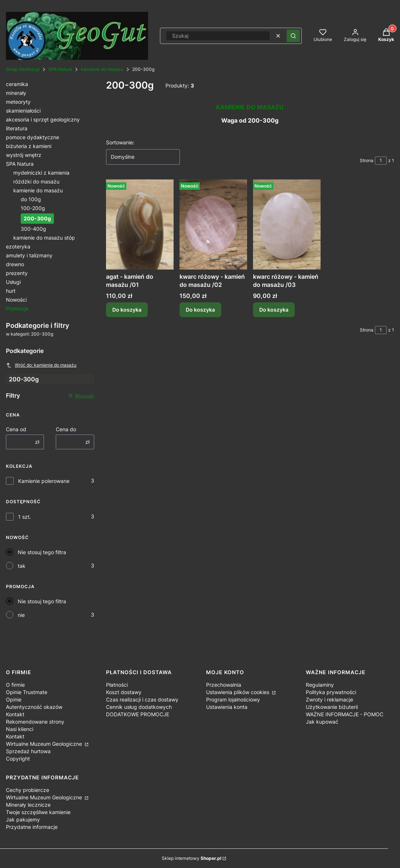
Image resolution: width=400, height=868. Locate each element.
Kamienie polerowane (44, 481)
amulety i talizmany (29, 255)
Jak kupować (322, 722)
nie (21, 615)
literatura (17, 128)
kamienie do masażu (102, 69)
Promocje (17, 308)
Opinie (14, 699)
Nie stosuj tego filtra (42, 552)
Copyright (18, 759)
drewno (15, 264)
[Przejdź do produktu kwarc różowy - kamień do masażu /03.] (287, 224)
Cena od (16, 429)
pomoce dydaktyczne (33, 137)
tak (22, 566)
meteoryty (18, 102)
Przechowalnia (224, 685)
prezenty (17, 273)
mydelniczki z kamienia (41, 173)
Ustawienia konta (227, 707)
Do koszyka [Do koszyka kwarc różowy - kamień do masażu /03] (274, 310)
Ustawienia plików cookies (238, 692)
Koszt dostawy (124, 692)
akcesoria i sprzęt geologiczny (43, 119)
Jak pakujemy (23, 819)
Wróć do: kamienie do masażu (41, 365)
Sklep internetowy (192, 858)
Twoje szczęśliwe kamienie (38, 812)
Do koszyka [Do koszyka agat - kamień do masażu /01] (127, 310)
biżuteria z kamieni (29, 146)
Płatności (117, 685)
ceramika (17, 84)
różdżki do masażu (36, 181)
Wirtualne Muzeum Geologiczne (45, 744)
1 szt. (25, 517)
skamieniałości (23, 111)
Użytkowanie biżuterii (332, 707)
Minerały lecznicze (28, 805)
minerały (16, 93)
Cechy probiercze (28, 790)
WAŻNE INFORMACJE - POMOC (345, 714)
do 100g (31, 199)
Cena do (66, 429)
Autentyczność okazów (34, 707)
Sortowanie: (120, 142)
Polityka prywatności (331, 692)
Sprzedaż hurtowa (28, 751)
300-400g (33, 229)
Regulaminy (320, 685)
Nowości (16, 300)
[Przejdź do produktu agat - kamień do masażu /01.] (140, 224)
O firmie (15, 685)
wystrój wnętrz (24, 155)
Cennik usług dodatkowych (139, 707)
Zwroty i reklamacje (329, 699)
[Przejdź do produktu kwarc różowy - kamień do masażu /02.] (213, 224)
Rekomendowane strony (35, 722)
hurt (11, 291)
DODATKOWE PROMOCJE (138, 714)
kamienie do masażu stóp (44, 238)
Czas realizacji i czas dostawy (142, 699)
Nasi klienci (20, 729)
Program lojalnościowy (233, 699)
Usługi (13, 282)
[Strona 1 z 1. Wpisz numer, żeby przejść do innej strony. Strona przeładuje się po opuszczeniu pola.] (381, 161)
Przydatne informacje (32, 827)
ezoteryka (18, 246)
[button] (293, 36)
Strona (367, 160)
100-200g (33, 208)
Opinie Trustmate (27, 692)
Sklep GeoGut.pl (23, 69)
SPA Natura (60, 69)
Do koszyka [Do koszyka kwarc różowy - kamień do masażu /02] (200, 310)
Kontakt (15, 714)
